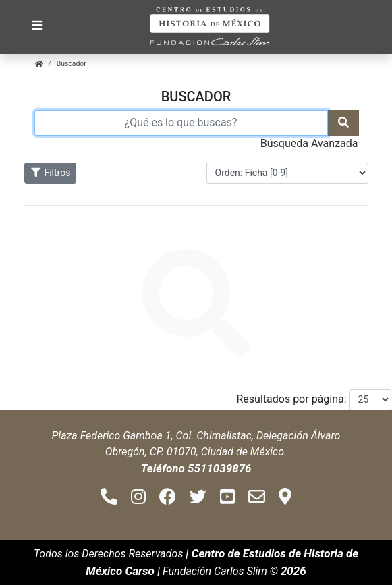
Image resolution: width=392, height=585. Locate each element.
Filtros (51, 173)
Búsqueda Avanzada (309, 143)
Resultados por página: (292, 399)
